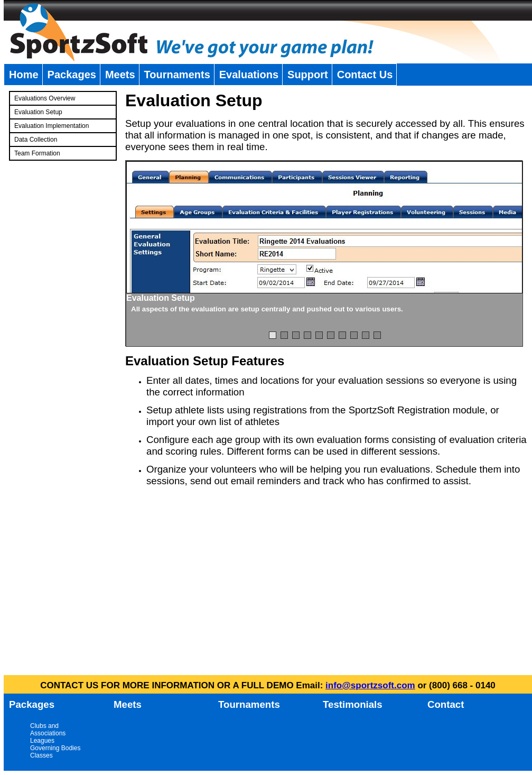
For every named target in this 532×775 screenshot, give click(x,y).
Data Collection (36, 140)
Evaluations (249, 75)
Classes (41, 755)
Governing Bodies (55, 748)
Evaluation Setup (38, 112)
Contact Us (365, 75)
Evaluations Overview (45, 98)
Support (308, 75)
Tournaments (177, 75)
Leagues (42, 741)
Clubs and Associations (48, 730)
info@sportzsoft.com (370, 685)
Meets (120, 75)
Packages (72, 75)
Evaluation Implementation (52, 126)
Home (24, 75)
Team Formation (37, 153)
